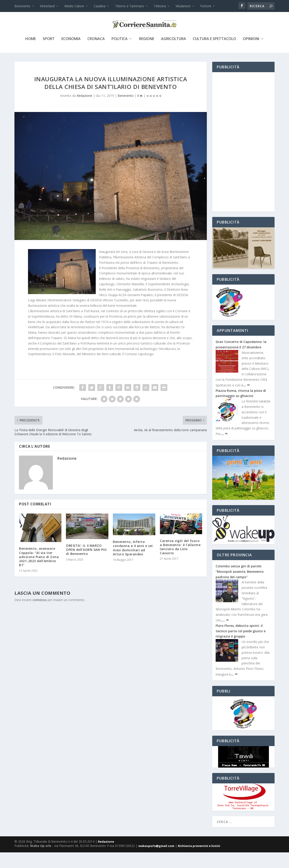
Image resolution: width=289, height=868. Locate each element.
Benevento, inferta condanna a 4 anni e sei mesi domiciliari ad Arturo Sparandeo (133, 564)
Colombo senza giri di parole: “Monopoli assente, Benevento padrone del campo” (240, 587)
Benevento (22, 6)
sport (49, 55)
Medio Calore (74, 6)
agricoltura (174, 55)
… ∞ (246, 400)
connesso (40, 615)
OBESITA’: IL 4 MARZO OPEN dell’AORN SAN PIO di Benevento (86, 565)
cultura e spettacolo (214, 55)
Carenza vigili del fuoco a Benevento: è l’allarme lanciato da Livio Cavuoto (180, 563)
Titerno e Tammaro (130, 6)
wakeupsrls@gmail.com (156, 861)
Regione (147, 55)
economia (71, 55)
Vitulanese (183, 6)
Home (31, 55)
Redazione (84, 111)
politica (120, 55)
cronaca (96, 55)
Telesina (160, 6)
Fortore (206, 6)
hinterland (47, 6)
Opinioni (251, 55)
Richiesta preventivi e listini (199, 861)
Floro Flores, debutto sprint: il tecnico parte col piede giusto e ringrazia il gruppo (241, 647)
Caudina (100, 6)
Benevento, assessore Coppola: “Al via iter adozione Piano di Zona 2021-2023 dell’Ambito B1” (39, 572)
